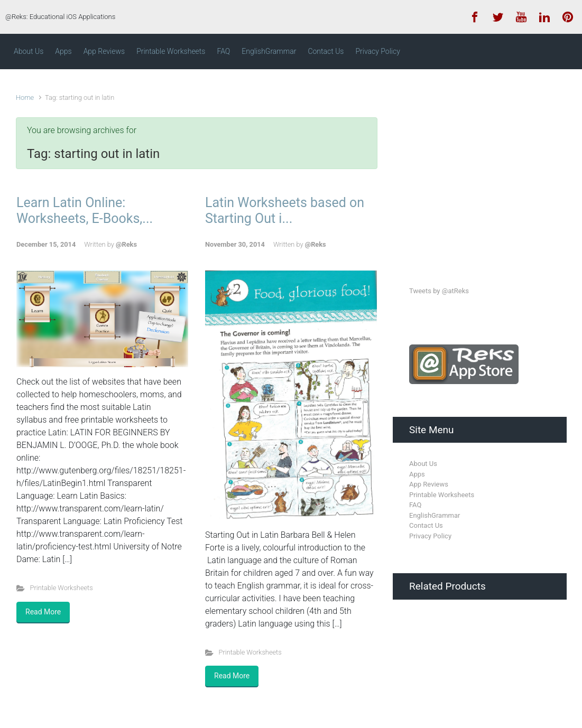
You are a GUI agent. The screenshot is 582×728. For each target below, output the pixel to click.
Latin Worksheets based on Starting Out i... (285, 211)
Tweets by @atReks (439, 291)
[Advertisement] (488, 168)
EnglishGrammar (435, 515)
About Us (423, 464)
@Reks (126, 244)
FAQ (415, 505)
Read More (43, 612)
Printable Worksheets (62, 588)
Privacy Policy (430, 536)
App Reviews (429, 484)
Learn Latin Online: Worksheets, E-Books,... (85, 211)
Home (25, 97)
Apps (417, 474)
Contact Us (426, 525)
